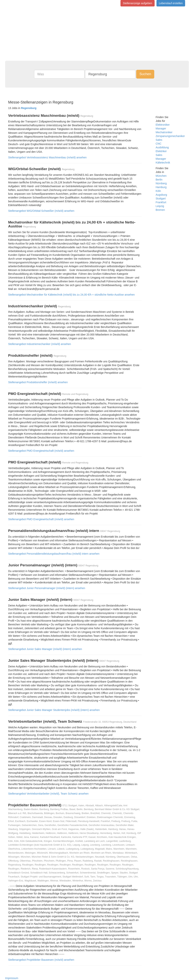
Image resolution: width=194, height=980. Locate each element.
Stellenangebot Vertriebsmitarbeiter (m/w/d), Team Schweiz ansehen (48, 794)
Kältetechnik (163, 163)
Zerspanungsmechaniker (170, 136)
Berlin (159, 180)
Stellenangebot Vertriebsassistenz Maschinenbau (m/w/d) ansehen (47, 157)
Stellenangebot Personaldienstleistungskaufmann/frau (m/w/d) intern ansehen (54, 554)
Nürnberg (161, 183)
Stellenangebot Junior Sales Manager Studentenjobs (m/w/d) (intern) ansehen (54, 710)
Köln (158, 191)
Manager (161, 128)
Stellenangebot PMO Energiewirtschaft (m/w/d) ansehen (41, 451)
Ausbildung (162, 147)
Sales (159, 140)
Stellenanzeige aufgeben (138, 3)
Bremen (160, 210)
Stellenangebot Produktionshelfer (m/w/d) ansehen (38, 382)
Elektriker (161, 151)
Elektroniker (163, 125)
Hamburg (161, 187)
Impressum (12, 978)
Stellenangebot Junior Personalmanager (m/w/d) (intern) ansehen (47, 588)
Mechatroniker (164, 132)
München (161, 176)
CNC (159, 144)
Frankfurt (161, 202)
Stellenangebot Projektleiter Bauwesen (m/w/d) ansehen (41, 960)
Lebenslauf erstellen (171, 3)
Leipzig (160, 206)
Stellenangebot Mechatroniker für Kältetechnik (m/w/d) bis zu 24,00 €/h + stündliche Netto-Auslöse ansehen (71, 295)
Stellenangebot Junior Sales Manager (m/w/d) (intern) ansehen (45, 649)
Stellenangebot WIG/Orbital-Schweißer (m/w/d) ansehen (41, 211)
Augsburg (161, 195)
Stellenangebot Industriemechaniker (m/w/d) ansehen (40, 344)
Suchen (145, 74)
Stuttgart (161, 198)
